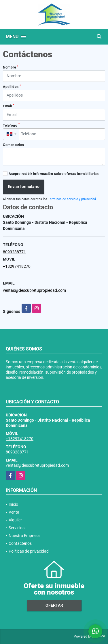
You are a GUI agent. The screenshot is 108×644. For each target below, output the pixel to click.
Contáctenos (20, 543)
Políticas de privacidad (29, 551)
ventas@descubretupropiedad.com (34, 290)
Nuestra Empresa (24, 536)
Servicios (17, 528)
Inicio (13, 504)
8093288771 (14, 252)
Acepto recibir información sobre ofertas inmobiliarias (54, 174)
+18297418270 (17, 266)
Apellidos (12, 86)
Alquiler (15, 520)
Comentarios (14, 145)
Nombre (11, 67)
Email (9, 106)
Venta (14, 512)
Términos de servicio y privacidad (72, 199)
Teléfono (11, 125)
